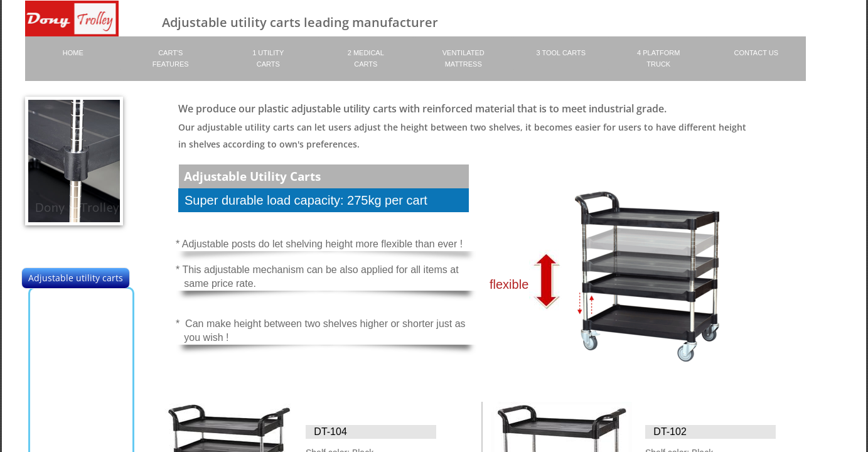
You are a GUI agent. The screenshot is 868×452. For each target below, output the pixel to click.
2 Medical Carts (366, 58)
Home (73, 53)
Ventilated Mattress (463, 58)
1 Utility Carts (268, 58)
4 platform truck (658, 58)
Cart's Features (171, 58)
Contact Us (757, 53)
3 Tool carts (561, 53)
